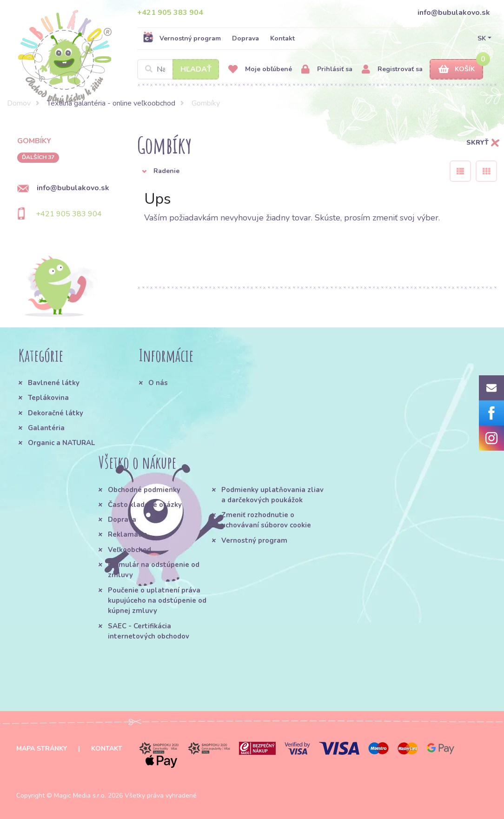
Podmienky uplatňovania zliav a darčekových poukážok (272, 495)
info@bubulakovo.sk (454, 13)
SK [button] (482, 38)
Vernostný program (182, 38)
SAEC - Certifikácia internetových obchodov (149, 631)
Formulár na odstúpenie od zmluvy (154, 570)
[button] (286, 171)
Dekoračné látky (56, 413)
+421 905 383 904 (170, 13)
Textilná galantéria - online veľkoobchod (111, 103)
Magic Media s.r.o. (80, 796)
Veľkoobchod (129, 550)
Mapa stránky (42, 749)
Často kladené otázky (145, 505)
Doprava (245, 38)
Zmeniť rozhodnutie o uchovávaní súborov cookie (266, 520)
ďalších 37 (38, 157)
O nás (158, 383)
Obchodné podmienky (144, 490)
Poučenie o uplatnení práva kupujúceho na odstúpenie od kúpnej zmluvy (157, 601)
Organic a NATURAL (61, 443)
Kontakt (282, 38)
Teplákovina (48, 398)
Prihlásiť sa (327, 70)
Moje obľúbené (260, 70)
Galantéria (46, 428)
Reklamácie (128, 534)
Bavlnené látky (54, 383)
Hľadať (196, 69)
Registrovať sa (392, 70)
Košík (457, 70)
